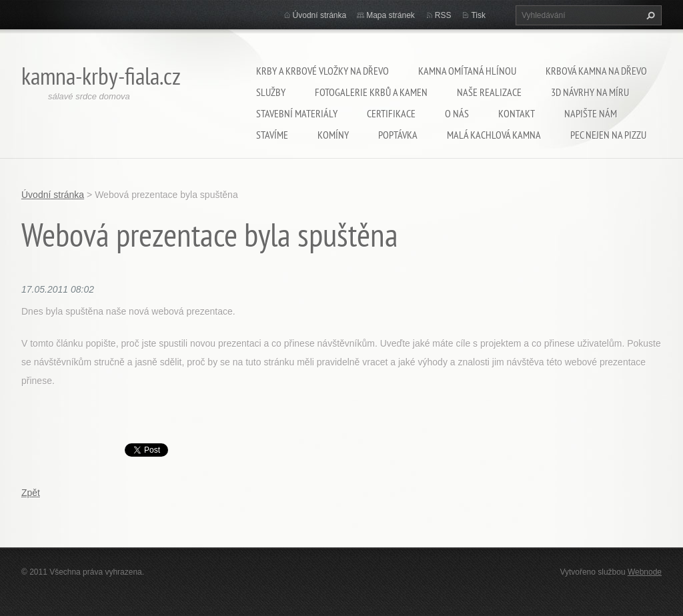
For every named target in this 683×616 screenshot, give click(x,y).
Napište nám (591, 113)
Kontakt (517, 113)
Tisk (478, 15)
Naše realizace (489, 92)
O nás (457, 113)
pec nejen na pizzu (608, 135)
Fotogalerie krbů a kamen (371, 92)
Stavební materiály (297, 113)
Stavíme (272, 135)
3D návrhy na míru (590, 92)
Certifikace (391, 113)
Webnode (645, 572)
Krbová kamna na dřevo (596, 71)
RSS (443, 15)
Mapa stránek (391, 15)
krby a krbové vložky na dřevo (322, 71)
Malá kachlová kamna (494, 135)
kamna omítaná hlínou (467, 71)
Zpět (31, 493)
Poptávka (398, 135)
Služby (271, 92)
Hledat (649, 15)
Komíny (333, 135)
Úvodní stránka (320, 15)
